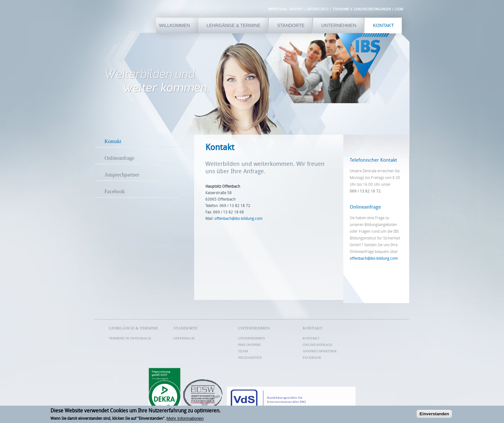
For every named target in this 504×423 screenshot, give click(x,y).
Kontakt (297, 9)
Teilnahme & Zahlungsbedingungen (362, 9)
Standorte (291, 25)
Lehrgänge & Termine (234, 25)
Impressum (277, 9)
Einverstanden (434, 415)
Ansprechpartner (122, 175)
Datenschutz (318, 9)
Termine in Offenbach (130, 338)
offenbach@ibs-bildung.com (376, 258)
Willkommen (175, 25)
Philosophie (250, 345)
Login (399, 9)
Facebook (115, 192)
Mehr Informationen (185, 419)
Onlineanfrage (119, 158)
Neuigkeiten (250, 357)
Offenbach (184, 338)
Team (243, 351)
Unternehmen (339, 25)
